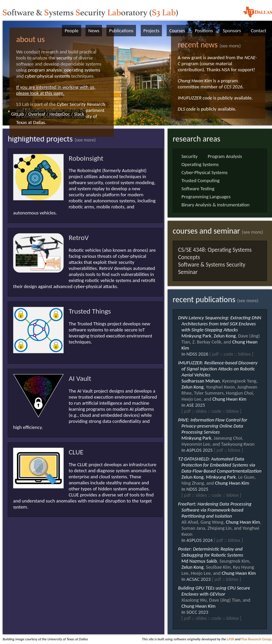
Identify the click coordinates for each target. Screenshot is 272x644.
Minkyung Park (196, 336)
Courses (177, 31)
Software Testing (198, 189)
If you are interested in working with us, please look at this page (56, 90)
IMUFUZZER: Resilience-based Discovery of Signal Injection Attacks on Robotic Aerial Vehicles (218, 369)
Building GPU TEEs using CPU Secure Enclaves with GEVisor (214, 591)
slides (201, 411)
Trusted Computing (200, 180)
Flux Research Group (256, 639)
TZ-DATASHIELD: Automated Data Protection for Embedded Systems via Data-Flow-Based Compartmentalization (220, 465)
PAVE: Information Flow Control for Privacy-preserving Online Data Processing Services (213, 426)
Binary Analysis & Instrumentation (215, 205)
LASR (230, 639)
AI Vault (80, 378)
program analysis (45, 70)
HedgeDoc (60, 114)
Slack (79, 114)
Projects (151, 31)
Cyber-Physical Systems (205, 172)
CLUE (76, 452)
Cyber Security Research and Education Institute (61, 107)
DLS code (187, 109)
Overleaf (37, 114)
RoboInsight (86, 158)
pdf (215, 354)
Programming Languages (206, 197)
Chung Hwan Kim (195, 81)
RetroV (79, 238)
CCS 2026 (233, 87)
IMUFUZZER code (195, 98)
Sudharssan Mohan (201, 381)
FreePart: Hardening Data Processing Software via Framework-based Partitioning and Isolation (215, 510)
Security (190, 156)
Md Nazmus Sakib (199, 561)
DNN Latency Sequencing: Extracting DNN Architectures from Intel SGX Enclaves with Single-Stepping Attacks (220, 324)
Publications (121, 31)
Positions (204, 31)
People (72, 31)
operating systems (82, 70)
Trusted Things (90, 311)
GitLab (18, 114)
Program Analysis (225, 156)
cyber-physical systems (48, 76)
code (228, 354)
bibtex (244, 354)
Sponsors (232, 31)
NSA (226, 70)
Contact (259, 31)
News (94, 31)
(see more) (230, 46)
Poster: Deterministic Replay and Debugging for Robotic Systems (211, 552)
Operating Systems (200, 164)
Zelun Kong (225, 336)
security (64, 58)
